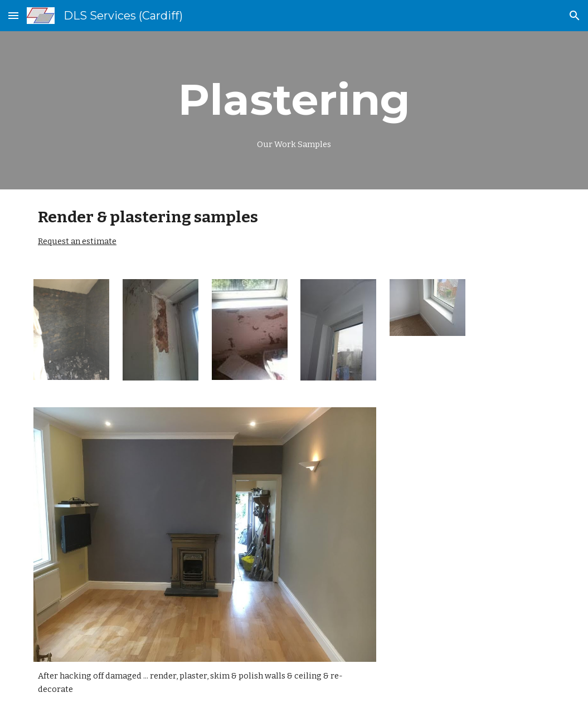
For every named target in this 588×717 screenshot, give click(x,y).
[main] (294, 110)
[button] (13, 15)
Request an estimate (77, 241)
